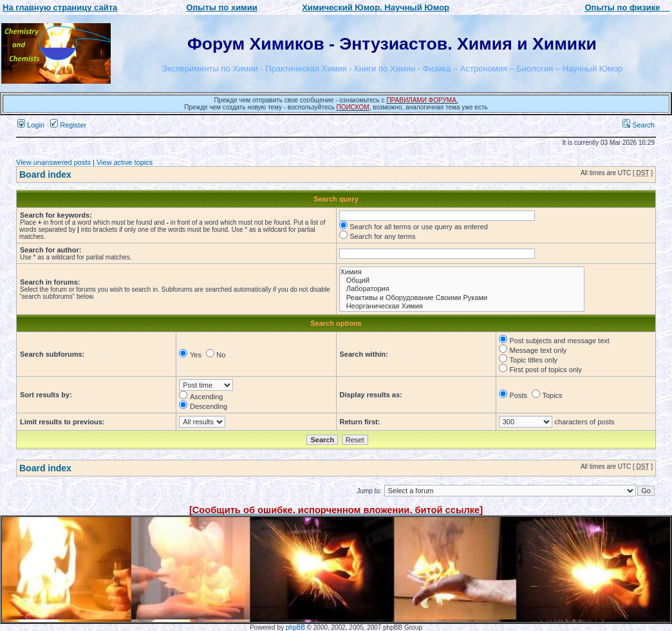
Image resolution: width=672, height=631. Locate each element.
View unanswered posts (53, 162)
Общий (462, 280)
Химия (462, 272)
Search (639, 125)
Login (31, 125)
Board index (45, 174)
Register (68, 125)
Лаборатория (462, 289)
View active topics (125, 162)
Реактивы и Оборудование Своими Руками (462, 298)
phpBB (295, 627)
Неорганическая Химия (462, 306)
